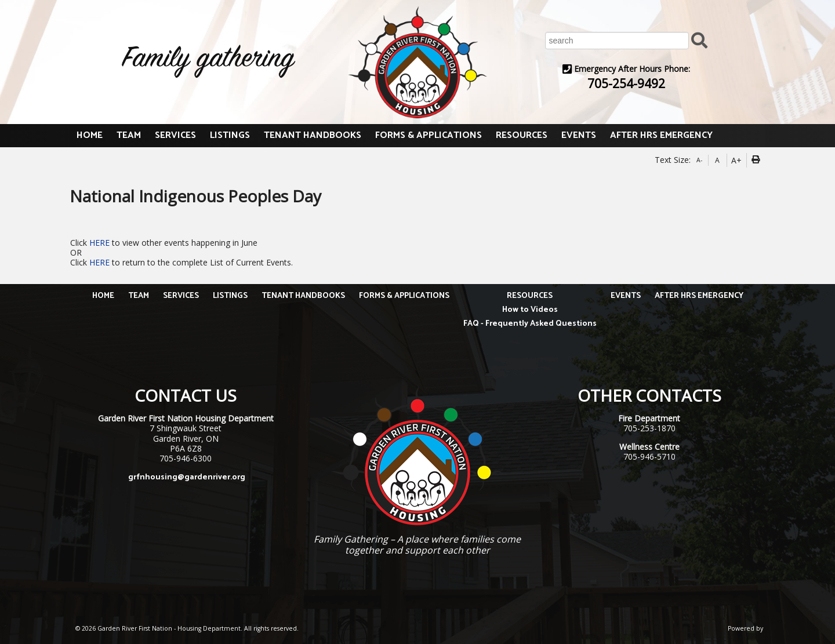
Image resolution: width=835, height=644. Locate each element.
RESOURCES (522, 135)
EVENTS (579, 135)
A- (699, 160)
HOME (90, 135)
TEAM (129, 135)
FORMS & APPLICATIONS (429, 135)
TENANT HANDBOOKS (313, 135)
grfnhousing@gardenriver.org (187, 477)
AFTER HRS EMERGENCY (661, 135)
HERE (101, 243)
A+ (736, 160)
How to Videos (530, 310)
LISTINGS (230, 135)
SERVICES (175, 135)
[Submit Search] (699, 40)
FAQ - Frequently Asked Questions (530, 324)
